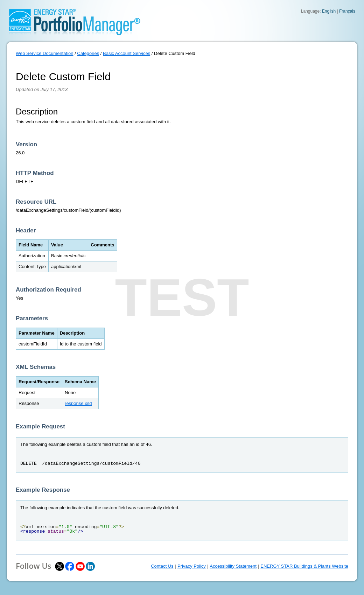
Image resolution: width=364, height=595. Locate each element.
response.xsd (78, 403)
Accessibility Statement (233, 566)
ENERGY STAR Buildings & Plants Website (304, 566)
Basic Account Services (127, 53)
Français (347, 11)
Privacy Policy (192, 566)
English (329, 11)
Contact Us (162, 566)
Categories (88, 53)
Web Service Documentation (45, 53)
